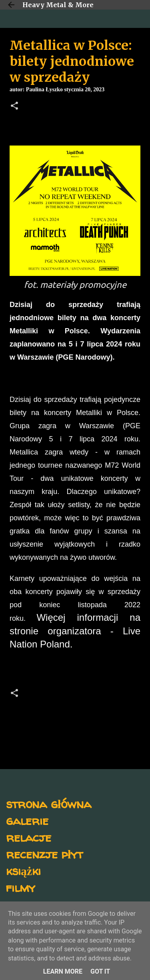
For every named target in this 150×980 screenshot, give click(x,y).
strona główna (49, 804)
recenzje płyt (44, 854)
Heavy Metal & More (58, 5)
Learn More (63, 971)
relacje (29, 837)
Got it (100, 971)
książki (23, 871)
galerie (27, 820)
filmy (21, 887)
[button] (14, 106)
